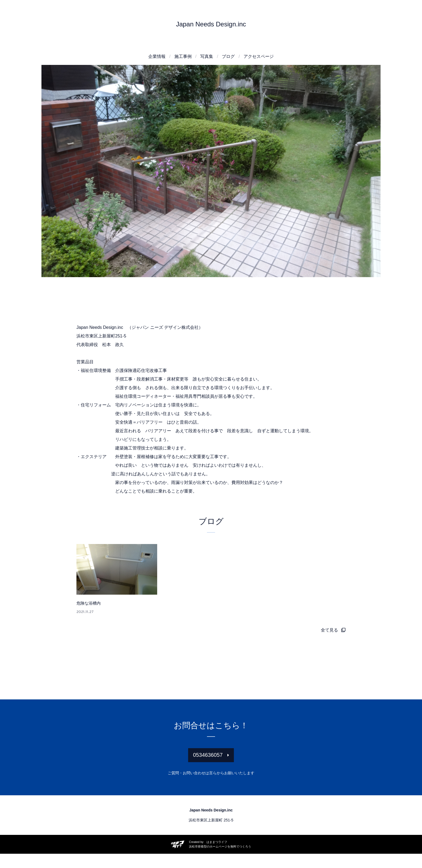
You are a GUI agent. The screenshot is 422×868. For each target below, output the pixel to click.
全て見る (329, 639)
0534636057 (208, 767)
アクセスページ (259, 56)
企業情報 (157, 56)
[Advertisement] (211, 308)
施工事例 (183, 56)
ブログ (228, 56)
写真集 (207, 56)
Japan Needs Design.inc (211, 24)
